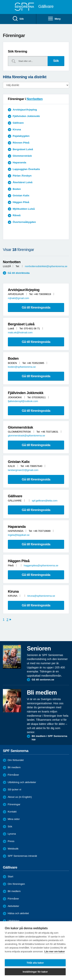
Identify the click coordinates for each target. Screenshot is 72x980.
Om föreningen (16, 884)
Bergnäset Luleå (23, 149)
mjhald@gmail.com (18, 298)
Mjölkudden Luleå (24, 209)
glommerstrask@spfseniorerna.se (26, 436)
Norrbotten (35, 99)
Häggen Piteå (21, 202)
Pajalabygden (21, 136)
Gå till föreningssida (36, 307)
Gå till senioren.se (43, 680)
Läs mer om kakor (55, 951)
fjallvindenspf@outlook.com (23, 401)
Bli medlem (14, 767)
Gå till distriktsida (19, 273)
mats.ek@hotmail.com (20, 332)
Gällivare (18, 123)
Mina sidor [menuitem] (14, 819)
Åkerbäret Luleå (23, 182)
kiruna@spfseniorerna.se (41, 596)
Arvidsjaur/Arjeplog (25, 110)
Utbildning (13, 921)
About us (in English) (20, 797)
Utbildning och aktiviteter (22, 782)
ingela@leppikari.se (19, 535)
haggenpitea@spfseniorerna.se (41, 565)
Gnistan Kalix (21, 195)
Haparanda (19, 162)
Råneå (17, 215)
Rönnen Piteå (21, 143)
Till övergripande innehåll (0, 0)
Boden (17, 189)
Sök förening (17, 51)
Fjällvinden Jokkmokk (26, 116)
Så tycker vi (14, 789)
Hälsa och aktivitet (18, 913)
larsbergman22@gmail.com (23, 470)
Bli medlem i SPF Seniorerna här (49, 738)
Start (10, 876)
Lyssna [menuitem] (12, 834)
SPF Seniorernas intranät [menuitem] (22, 856)
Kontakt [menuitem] (12, 812)
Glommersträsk (22, 156)
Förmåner (13, 775)
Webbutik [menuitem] (13, 849)
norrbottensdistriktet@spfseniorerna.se (46, 266)
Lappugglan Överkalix (26, 169)
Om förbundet (16, 760)
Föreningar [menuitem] (14, 804)
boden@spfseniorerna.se (22, 367)
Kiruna (17, 129)
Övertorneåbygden (24, 222)
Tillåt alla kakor (35, 963)
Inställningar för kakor (35, 972)
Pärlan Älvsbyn (22, 176)
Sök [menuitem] (18, 19)
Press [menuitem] (11, 841)
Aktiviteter (13, 906)
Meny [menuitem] (54, 19)
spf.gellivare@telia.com (45, 501)
